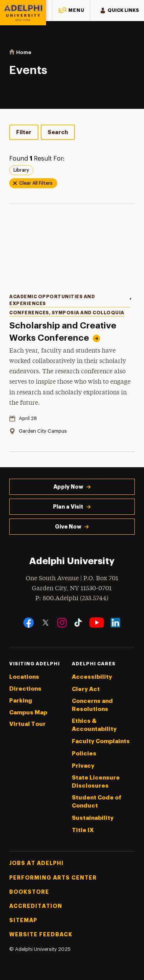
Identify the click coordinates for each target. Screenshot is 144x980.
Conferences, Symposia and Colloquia (67, 313)
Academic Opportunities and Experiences (52, 300)
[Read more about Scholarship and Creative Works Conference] (72, 251)
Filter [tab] (24, 132)
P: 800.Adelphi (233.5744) (72, 598)
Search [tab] (58, 132)
